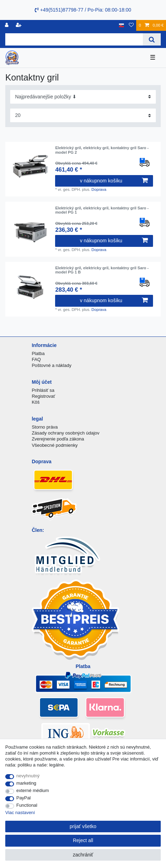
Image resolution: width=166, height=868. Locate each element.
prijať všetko (83, 826)
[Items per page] (83, 115)
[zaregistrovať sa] (19, 25)
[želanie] (131, 25)
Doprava (99, 189)
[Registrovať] (7, 25)
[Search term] (74, 39)
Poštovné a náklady (51, 365)
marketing (26, 783)
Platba (38, 353)
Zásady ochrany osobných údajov (65, 433)
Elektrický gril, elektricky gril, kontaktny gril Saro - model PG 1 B (102, 270)
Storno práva (45, 427)
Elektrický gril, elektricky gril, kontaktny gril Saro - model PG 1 (102, 210)
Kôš (35, 402)
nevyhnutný (28, 776)
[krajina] (122, 25)
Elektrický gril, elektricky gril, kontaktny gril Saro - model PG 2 (102, 150)
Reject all (83, 840)
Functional (27, 805)
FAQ (36, 359)
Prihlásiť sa (43, 390)
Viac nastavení (20, 813)
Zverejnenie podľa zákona (58, 439)
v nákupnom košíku (114, 181)
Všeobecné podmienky (55, 445)
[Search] (152, 39)
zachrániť (83, 855)
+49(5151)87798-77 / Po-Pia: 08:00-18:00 (83, 10)
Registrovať (43, 396)
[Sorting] (83, 97)
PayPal (24, 798)
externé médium (33, 790)
